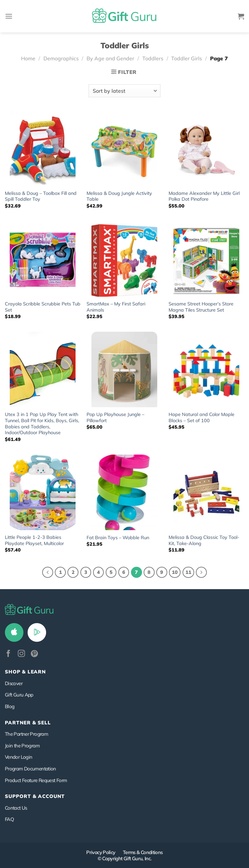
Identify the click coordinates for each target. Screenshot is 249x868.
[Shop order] (124, 91)
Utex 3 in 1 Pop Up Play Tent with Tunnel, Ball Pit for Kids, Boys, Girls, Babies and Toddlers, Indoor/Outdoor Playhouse (42, 423)
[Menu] (9, 16)
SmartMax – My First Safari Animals (116, 307)
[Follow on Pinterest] (34, 654)
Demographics (61, 58)
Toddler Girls (187, 58)
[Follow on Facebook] (8, 654)
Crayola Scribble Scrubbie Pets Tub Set (43, 307)
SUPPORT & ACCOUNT (35, 796)
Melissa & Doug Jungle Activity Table (119, 196)
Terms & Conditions (143, 852)
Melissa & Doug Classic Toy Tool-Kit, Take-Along (204, 540)
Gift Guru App (19, 695)
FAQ (9, 819)
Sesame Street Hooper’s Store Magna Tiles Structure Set (201, 307)
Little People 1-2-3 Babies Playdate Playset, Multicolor (34, 540)
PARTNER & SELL (28, 723)
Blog (10, 706)
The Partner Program (26, 734)
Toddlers (153, 58)
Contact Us (16, 808)
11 (188, 572)
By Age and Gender (110, 58)
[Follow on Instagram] (21, 654)
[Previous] (48, 572)
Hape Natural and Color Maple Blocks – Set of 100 (202, 417)
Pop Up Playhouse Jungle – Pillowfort (115, 417)
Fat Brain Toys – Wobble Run (118, 538)
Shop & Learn (25, 672)
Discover (14, 683)
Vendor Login (18, 757)
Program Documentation (30, 769)
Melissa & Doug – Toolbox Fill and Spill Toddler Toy (41, 196)
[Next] (201, 572)
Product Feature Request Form (36, 780)
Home (28, 58)
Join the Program (22, 746)
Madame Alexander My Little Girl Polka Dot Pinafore (204, 196)
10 (175, 572)
